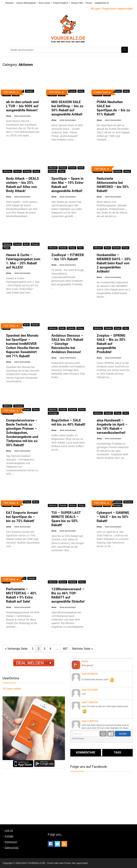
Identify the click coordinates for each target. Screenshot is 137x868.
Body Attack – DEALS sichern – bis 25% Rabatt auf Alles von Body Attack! (22, 185)
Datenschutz (12, 848)
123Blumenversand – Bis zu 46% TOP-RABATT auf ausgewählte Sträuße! (68, 595)
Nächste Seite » (82, 649)
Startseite (9, 3)
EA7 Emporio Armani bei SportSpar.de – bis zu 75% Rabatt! (22, 517)
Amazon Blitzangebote (26, 3)
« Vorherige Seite (16, 649)
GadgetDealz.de (102, 3)
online (12, 689)
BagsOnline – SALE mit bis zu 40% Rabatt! (68, 422)
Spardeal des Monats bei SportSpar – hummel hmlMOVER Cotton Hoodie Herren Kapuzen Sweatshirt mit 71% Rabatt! (23, 346)
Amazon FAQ (77, 3)
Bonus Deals (44, 3)
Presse (89, 3)
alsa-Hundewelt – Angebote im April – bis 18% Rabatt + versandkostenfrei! (112, 426)
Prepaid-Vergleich (61, 3)
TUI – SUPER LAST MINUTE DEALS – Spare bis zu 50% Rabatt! (66, 519)
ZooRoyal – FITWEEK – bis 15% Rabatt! (68, 257)
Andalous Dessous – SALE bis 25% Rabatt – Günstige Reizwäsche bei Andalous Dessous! (67, 344)
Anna (9, 116)
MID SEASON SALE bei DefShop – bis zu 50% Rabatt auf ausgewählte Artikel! (67, 108)
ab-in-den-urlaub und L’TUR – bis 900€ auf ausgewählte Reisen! (22, 106)
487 (65, 649)
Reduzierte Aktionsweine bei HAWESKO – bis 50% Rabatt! (113, 185)
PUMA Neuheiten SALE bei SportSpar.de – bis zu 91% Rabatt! (113, 108)
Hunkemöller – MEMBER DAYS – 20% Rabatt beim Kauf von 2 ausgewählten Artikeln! (114, 263)
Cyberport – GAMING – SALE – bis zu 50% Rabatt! (113, 517)
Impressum (11, 842)
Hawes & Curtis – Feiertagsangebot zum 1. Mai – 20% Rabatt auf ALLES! (23, 261)
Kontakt (9, 836)
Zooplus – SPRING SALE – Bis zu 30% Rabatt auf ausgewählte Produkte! (111, 344)
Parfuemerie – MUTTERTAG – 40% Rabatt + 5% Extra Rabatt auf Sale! (21, 595)
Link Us (9, 830)
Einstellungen (78, 739)
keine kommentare (23, 116)
